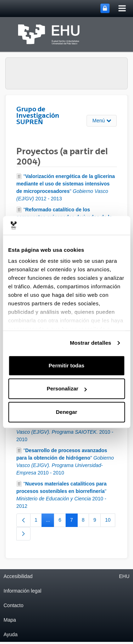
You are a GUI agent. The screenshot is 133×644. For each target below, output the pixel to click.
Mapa (10, 620)
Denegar (66, 412)
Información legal (23, 591)
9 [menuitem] (97, 521)
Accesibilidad (18, 576)
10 (110, 521)
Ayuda (10, 634)
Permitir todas (66, 365)
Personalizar (67, 388)
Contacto (13, 605)
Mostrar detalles (91, 343)
